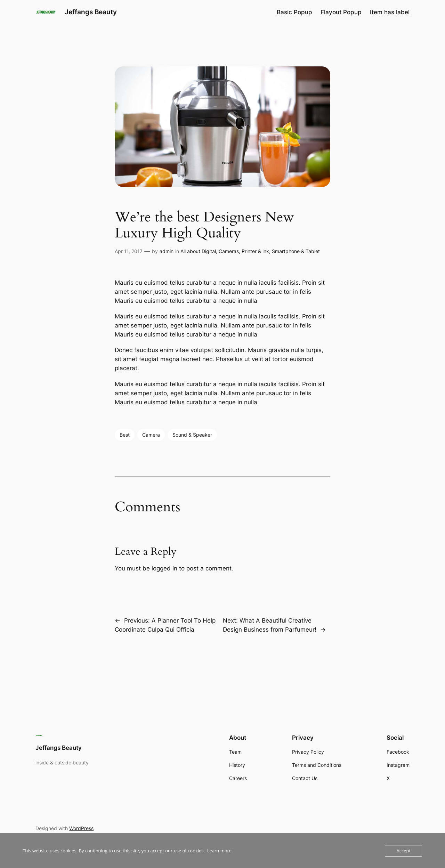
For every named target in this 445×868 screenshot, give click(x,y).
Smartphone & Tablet (296, 251)
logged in (164, 568)
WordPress (81, 828)
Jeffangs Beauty (91, 12)
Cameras (229, 251)
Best (125, 435)
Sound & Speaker (192, 435)
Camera (151, 435)
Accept (403, 851)
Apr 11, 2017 (129, 251)
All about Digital (198, 251)
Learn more (219, 851)
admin (167, 251)
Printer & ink (255, 251)
